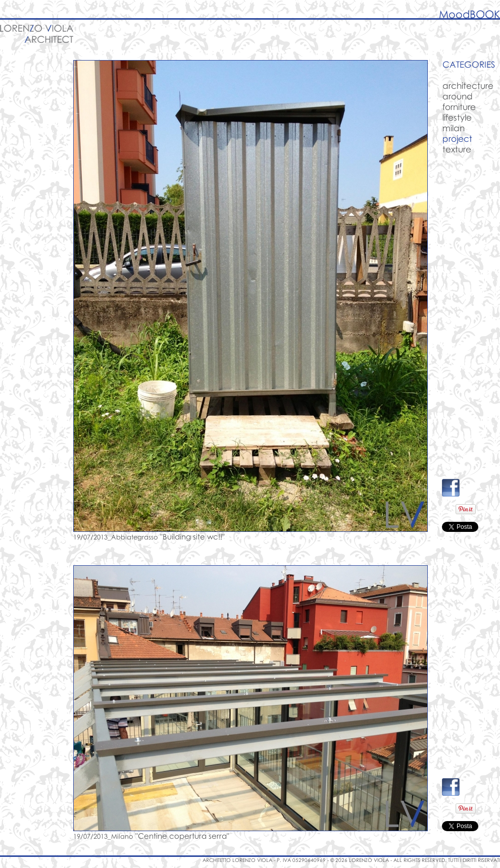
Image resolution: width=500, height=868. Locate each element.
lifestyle (457, 117)
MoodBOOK (469, 14)
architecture (468, 86)
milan (454, 128)
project (457, 139)
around (458, 96)
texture (457, 149)
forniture (459, 107)
